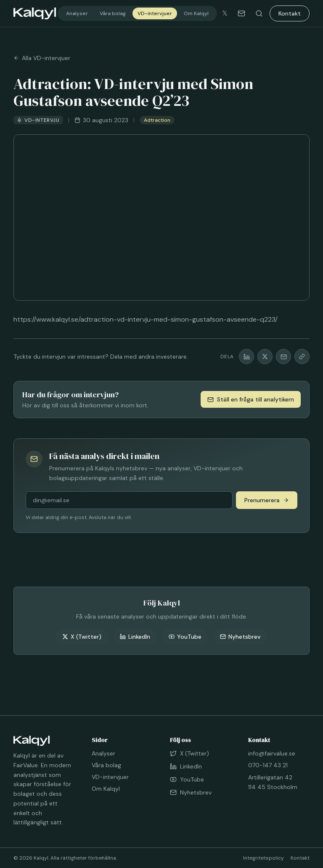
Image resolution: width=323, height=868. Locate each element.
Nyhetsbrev (240, 637)
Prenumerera (267, 500)
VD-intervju (38, 120)
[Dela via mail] (283, 357)
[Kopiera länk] (302, 357)
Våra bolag (113, 13)
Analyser (77, 13)
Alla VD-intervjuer (42, 58)
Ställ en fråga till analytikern (251, 399)
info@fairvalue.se (272, 753)
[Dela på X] (265, 357)
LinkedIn (135, 637)
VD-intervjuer (155, 13)
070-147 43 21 (268, 765)
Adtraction (157, 120)
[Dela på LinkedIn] (246, 357)
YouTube (185, 637)
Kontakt (290, 13)
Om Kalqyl (196, 13)
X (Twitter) (82, 637)
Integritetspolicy (263, 858)
